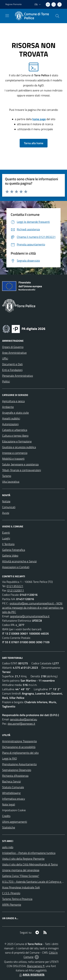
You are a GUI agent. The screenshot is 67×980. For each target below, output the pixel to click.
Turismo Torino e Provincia (17, 899)
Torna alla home (34, 143)
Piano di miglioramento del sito (20, 753)
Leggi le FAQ (10, 758)
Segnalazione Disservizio (17, 770)
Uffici (5, 358)
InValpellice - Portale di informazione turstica (29, 853)
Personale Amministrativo (18, 376)
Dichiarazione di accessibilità (19, 747)
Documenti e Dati (12, 364)
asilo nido (8, 847)
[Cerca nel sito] (57, 16)
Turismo (7, 476)
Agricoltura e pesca (13, 401)
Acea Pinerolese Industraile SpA (21, 887)
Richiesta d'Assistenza (15, 776)
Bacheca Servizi (11, 781)
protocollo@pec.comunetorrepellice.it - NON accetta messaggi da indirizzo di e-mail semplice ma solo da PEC (33, 608)
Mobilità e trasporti (13, 459)
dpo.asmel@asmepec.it (21, 724)
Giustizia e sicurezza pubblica (19, 447)
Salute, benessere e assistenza (20, 464)
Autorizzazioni (10, 424)
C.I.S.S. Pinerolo (11, 893)
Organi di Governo (13, 347)
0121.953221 (15, 586)
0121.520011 (16, 590)
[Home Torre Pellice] (32, 16)
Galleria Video (10, 556)
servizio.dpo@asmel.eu (23, 719)
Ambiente (8, 407)
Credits (6, 816)
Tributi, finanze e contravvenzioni (22, 470)
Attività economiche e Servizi (19, 561)
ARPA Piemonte (12, 905)
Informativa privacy (14, 799)
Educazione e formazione (17, 441)
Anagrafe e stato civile (15, 413)
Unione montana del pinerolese (21, 870)
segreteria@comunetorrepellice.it (30, 616)
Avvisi (6, 513)
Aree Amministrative (14, 353)
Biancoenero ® (36, 966)
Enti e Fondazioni (12, 370)
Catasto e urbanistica (15, 430)
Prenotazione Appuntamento (19, 764)
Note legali (9, 804)
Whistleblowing (11, 793)
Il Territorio (8, 544)
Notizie (6, 501)
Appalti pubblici (11, 418)
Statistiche (9, 827)
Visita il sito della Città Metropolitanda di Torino (30, 864)
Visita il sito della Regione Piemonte (23, 859)
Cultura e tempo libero (15, 436)
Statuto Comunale (13, 787)
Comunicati (9, 507)
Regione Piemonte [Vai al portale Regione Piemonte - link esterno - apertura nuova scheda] (13, 4)
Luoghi (6, 538)
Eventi (6, 533)
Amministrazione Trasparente (19, 741)
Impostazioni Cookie (14, 810)
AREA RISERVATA (31, 975)
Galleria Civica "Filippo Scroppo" (21, 876)
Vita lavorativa (11, 482)
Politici (6, 381)
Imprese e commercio (15, 453)
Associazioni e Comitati (16, 567)
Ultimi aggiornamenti (15, 822)
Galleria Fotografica (14, 550)
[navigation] (7, 16)
